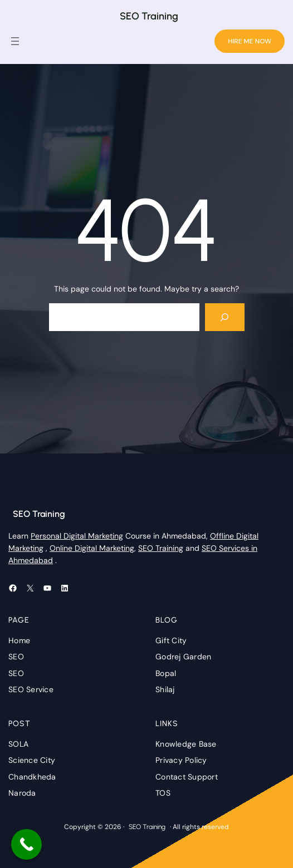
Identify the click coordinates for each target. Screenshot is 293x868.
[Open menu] (15, 41)
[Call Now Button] (26, 844)
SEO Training (149, 16)
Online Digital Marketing (92, 548)
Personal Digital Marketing (77, 536)
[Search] (225, 317)
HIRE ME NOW (250, 41)
